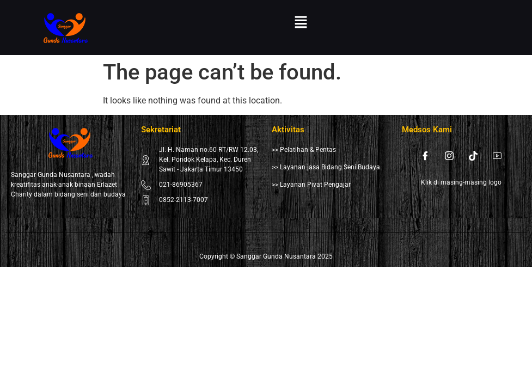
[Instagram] (449, 156)
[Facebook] (425, 156)
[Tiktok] (473, 156)
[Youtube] (497, 156)
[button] (301, 23)
